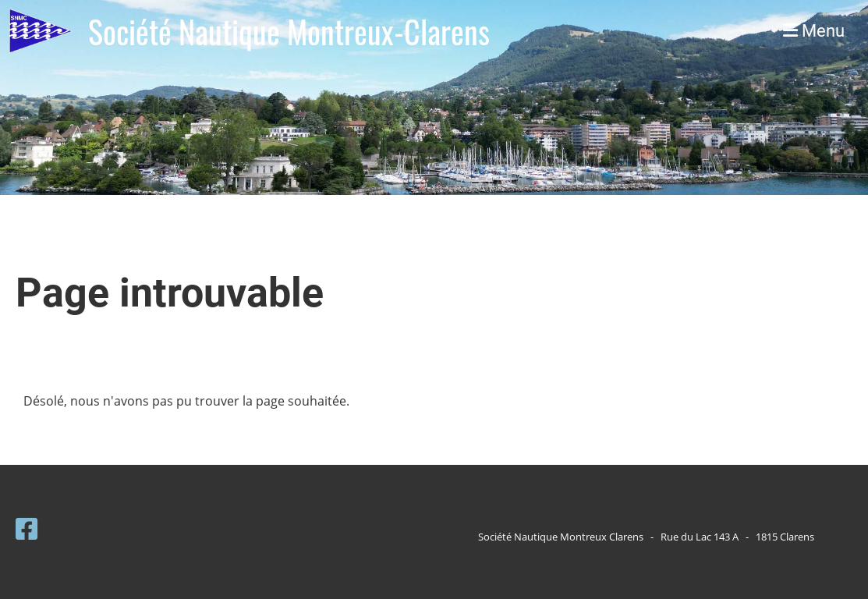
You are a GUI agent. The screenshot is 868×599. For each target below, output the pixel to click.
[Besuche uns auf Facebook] (27, 528)
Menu (814, 31)
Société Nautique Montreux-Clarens (289, 31)
